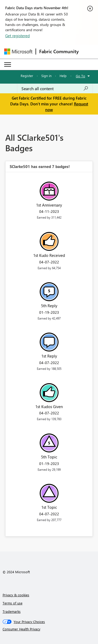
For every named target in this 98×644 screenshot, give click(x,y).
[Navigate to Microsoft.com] (18, 52)
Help (63, 76)
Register (27, 76)
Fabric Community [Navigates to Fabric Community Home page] (59, 51)
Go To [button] (80, 76)
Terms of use (13, 603)
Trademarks (12, 611)
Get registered (18, 36)
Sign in (46, 76)
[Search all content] (55, 89)
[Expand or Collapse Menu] (8, 64)
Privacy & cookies (16, 595)
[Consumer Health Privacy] (49, 629)
